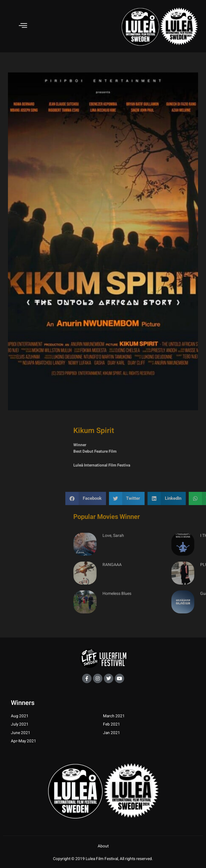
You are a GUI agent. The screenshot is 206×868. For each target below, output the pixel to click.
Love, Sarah (174, 536)
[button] (147, 498)
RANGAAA (173, 565)
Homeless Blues (178, 594)
